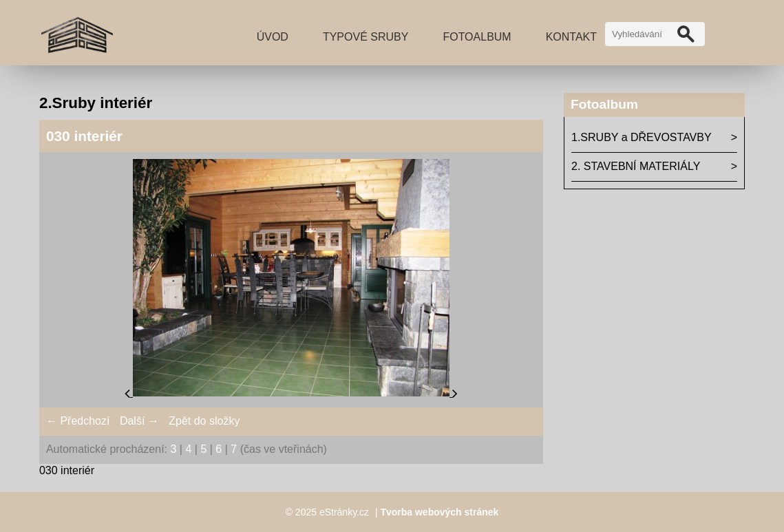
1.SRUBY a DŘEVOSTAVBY (642, 137)
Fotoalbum (477, 37)
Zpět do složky (204, 421)
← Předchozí (78, 421)
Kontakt (571, 37)
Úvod (273, 37)
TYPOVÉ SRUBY (365, 37)
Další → (139, 421)
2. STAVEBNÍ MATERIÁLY (636, 166)
